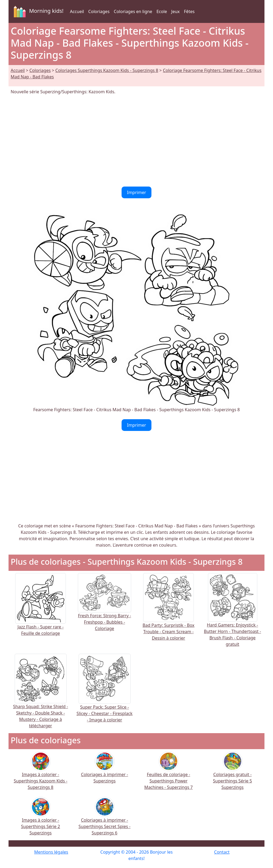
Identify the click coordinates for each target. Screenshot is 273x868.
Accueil (77, 11)
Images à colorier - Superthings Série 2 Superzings (41, 820)
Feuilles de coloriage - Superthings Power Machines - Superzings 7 (168, 774)
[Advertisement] (136, 141)
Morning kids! (38, 11)
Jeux (175, 11)
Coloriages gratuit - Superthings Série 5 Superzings (232, 774)
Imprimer (136, 192)
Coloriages (99, 11)
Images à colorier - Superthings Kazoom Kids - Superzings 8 (40, 774)
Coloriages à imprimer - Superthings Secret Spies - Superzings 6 (105, 820)
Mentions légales (51, 852)
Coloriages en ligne (133, 11)
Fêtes (189, 11)
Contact (222, 852)
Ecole (162, 11)
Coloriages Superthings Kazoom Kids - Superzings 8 (107, 70)
